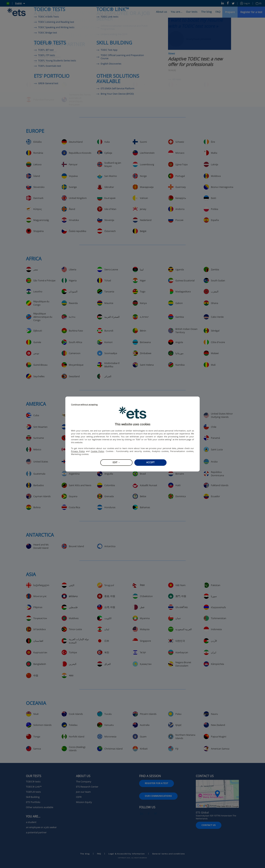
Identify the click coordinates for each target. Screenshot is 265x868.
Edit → (116, 462)
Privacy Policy (78, 451)
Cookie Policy (97, 451)
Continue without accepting (84, 405)
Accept (150, 462)
